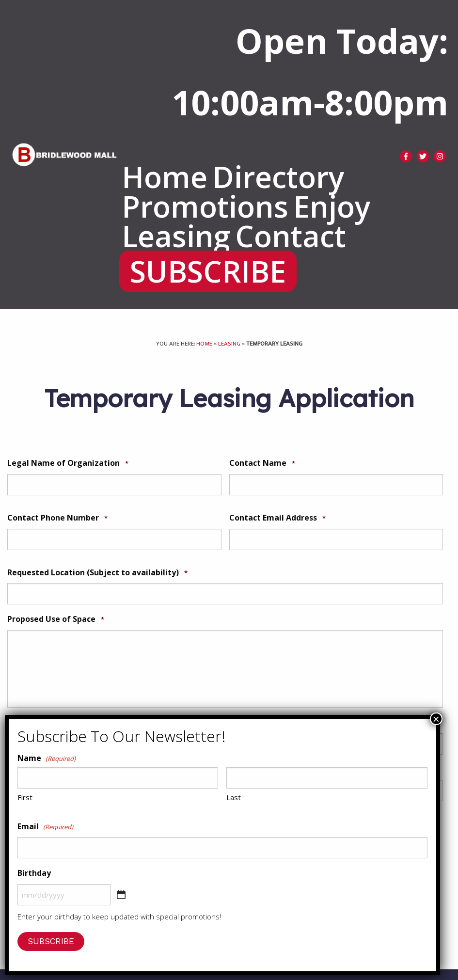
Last (234, 797)
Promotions (205, 207)
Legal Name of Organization (68, 463)
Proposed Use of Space (56, 619)
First (25, 797)
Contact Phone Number (57, 518)
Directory (278, 177)
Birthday (34, 873)
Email (45, 827)
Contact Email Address (277, 518)
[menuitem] (165, 177)
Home (165, 177)
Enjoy (332, 207)
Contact (291, 236)
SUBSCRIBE (208, 272)
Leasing (176, 236)
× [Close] (436, 719)
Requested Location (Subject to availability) (97, 573)
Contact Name (262, 463)
